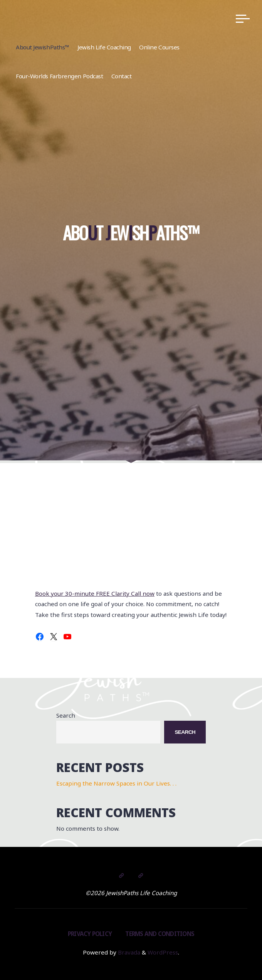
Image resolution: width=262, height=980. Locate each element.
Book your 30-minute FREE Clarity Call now (95, 593)
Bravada (128, 952)
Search (66, 715)
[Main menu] (243, 19)
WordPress (163, 952)
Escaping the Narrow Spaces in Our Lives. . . (116, 783)
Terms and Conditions (160, 934)
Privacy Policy (90, 934)
